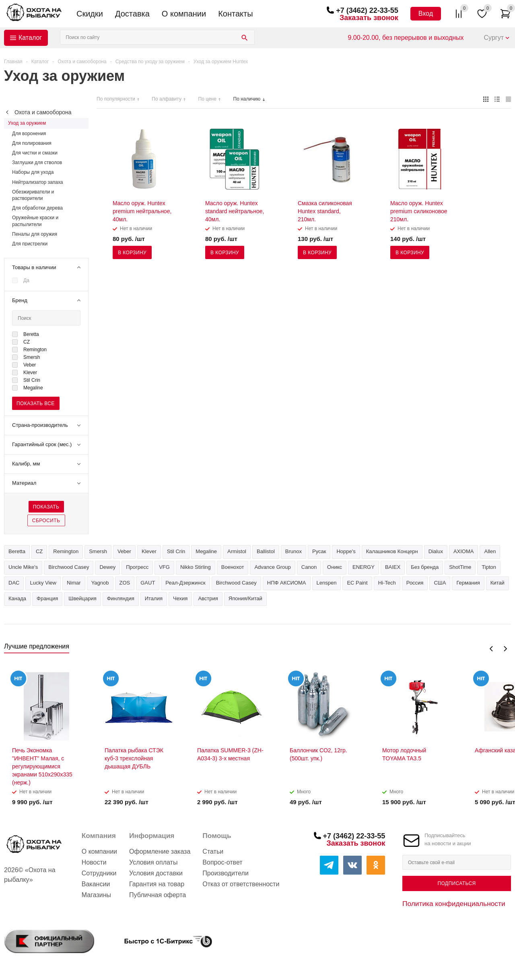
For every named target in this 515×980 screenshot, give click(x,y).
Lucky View (43, 583)
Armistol (237, 551)
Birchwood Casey (236, 583)
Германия (468, 583)
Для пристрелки (30, 244)
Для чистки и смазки (35, 153)
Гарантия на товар (157, 884)
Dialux (436, 551)
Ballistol (266, 551)
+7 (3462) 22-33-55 (367, 10)
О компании (184, 14)
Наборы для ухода (33, 172)
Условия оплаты (153, 862)
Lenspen (327, 583)
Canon (309, 567)
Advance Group (272, 567)
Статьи (213, 851)
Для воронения (29, 134)
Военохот (233, 567)
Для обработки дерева (37, 208)
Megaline (206, 551)
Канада (17, 598)
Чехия (180, 598)
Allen (490, 551)
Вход (426, 13)
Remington (66, 551)
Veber (124, 551)
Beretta (17, 551)
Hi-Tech (387, 583)
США (440, 583)
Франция (47, 598)
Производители (226, 873)
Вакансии (96, 884)
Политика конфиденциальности (454, 904)
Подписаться (456, 883)
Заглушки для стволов (37, 163)
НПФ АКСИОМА (287, 583)
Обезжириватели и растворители (33, 195)
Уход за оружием (27, 123)
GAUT (148, 583)
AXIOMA (464, 551)
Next (505, 649)
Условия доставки (156, 873)
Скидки (90, 14)
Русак (319, 551)
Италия (154, 598)
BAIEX (393, 567)
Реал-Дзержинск (185, 583)
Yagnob (100, 583)
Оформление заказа (160, 851)
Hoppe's (346, 551)
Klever (149, 551)
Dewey (107, 567)
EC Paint (357, 583)
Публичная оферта (158, 895)
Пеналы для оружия (35, 234)
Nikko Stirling (196, 567)
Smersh (98, 551)
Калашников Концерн (392, 551)
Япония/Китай (245, 598)
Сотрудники (99, 873)
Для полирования (32, 143)
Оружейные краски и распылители (35, 221)
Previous (491, 649)
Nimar (74, 583)
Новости (94, 862)
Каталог (30, 38)
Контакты (235, 14)
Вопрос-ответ (222, 862)
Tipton (489, 567)
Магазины (96, 895)
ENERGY (364, 567)
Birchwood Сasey (69, 567)
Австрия (208, 598)
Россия (415, 583)
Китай (497, 583)
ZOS (125, 583)
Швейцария (82, 598)
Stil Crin (176, 551)
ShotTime (460, 567)
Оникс (335, 567)
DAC (14, 583)
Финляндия (121, 598)
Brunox (294, 551)
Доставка (132, 14)
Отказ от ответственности (241, 884)
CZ (39, 551)
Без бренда (425, 567)
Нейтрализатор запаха (37, 182)
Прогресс (137, 567)
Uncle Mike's (23, 567)
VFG (164, 567)
